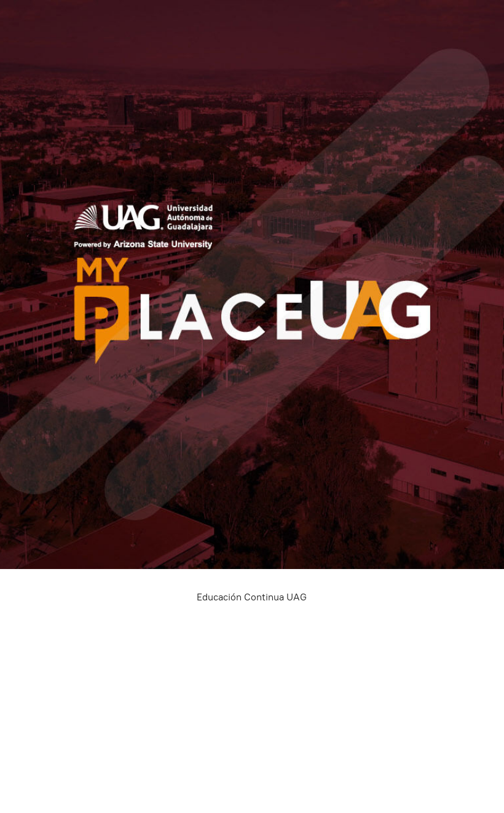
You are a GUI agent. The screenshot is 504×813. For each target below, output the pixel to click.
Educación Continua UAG (252, 597)
